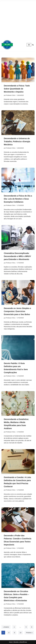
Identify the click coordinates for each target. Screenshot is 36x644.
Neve (11, 642)
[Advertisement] (18, 19)
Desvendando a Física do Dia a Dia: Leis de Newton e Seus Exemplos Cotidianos (18, 199)
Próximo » (29, 633)
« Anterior (6, 627)
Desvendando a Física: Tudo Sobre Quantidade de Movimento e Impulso (17, 89)
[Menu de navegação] (29, 45)
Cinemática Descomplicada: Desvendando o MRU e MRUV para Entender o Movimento (17, 256)
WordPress (23, 642)
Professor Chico (11, 95)
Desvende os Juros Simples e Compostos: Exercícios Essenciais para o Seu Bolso (17, 311)
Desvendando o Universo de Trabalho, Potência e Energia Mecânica (17, 141)
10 (20, 633)
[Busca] (33, 45)
